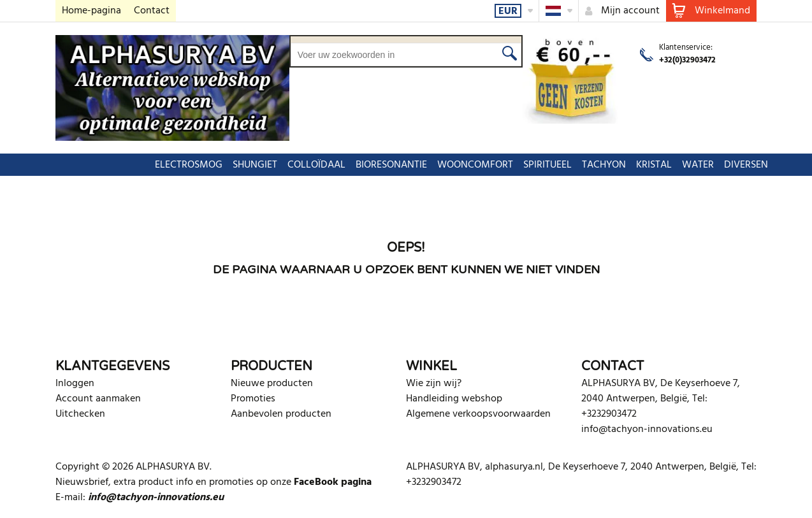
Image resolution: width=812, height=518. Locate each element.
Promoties (253, 399)
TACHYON (548, 165)
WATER (642, 165)
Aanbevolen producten (281, 414)
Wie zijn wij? (434, 384)
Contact (152, 11)
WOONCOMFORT (420, 165)
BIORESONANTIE (336, 165)
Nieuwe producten (272, 384)
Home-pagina (91, 11)
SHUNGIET (199, 165)
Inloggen (75, 384)
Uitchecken (80, 414)
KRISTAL (598, 165)
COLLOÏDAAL (261, 165)
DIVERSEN (691, 165)
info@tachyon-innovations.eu (647, 429)
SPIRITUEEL (492, 165)
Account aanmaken (98, 399)
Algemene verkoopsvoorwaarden (478, 414)
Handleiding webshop (454, 399)
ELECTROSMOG (133, 165)
